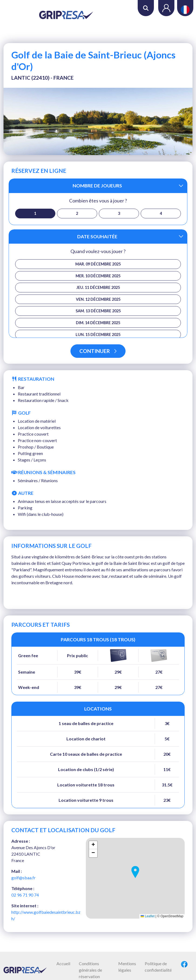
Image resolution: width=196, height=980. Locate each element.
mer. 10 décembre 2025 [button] (98, 276)
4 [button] (161, 213)
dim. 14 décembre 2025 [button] (98, 323)
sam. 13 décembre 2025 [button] (98, 311)
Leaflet (148, 916)
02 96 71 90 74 (25, 895)
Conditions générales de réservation (90, 970)
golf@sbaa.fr (23, 878)
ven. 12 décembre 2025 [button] (98, 299)
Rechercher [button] (146, 8)
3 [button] (119, 213)
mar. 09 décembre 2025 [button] (98, 264)
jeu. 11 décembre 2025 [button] (98, 287)
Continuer (98, 351)
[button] (135, 872)
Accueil (63, 963)
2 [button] (77, 213)
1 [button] (35, 213)
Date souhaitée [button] (97, 237)
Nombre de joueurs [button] (97, 186)
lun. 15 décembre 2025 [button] (98, 335)
